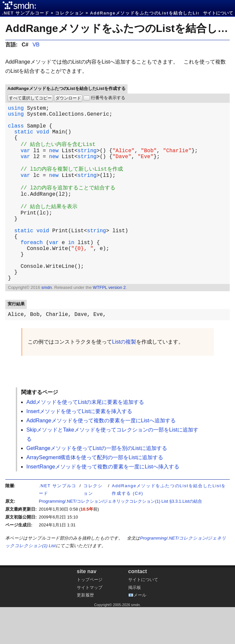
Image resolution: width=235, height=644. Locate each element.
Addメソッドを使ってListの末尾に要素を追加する (85, 439)
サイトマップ (90, 624)
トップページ (90, 616)
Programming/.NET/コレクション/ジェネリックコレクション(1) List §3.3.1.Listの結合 (120, 538)
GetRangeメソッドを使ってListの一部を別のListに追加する (97, 485)
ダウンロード (68, 98)
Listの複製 (124, 379)
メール (140, 632)
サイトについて (218, 13)
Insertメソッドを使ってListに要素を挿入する (79, 448)
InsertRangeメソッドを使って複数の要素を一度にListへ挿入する (103, 504)
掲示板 (135, 624)
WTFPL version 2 (109, 323)
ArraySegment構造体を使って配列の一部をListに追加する (95, 494)
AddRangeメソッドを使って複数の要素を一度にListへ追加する (101, 457)
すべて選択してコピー (30, 98)
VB (36, 45)
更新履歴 (85, 632)
